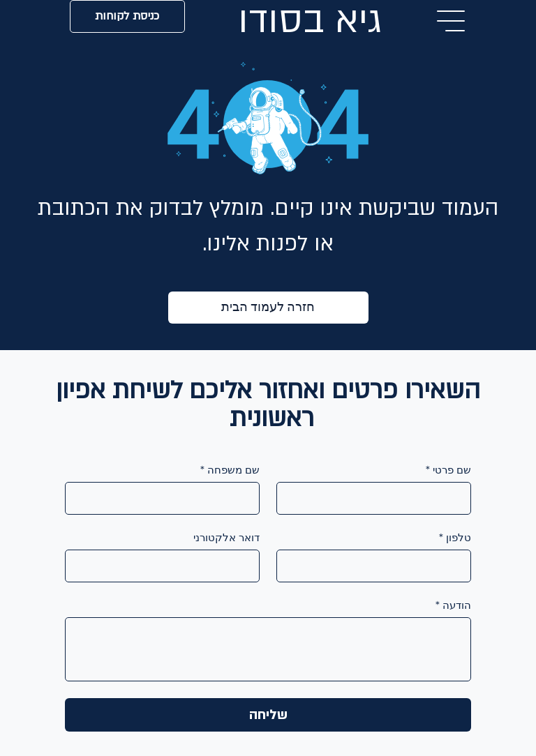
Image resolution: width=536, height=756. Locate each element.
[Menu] (452, 21)
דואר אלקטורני (226, 538)
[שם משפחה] (166, 498)
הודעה (453, 605)
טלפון (455, 538)
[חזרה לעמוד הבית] (268, 308)
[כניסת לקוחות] (127, 16)
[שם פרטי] (378, 498)
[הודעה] (268, 649)
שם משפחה (230, 470)
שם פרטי (448, 470)
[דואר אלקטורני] (166, 566)
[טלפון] (378, 566)
